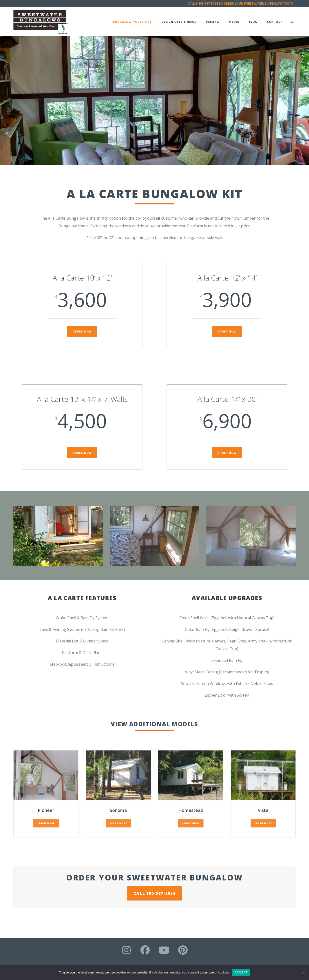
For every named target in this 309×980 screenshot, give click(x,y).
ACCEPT (241, 972)
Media (234, 22)
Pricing (213, 22)
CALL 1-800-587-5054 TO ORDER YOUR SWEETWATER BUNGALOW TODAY (240, 4)
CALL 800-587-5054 (154, 893)
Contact (275, 22)
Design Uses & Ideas (179, 22)
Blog (253, 22)
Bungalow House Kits (132, 22)
